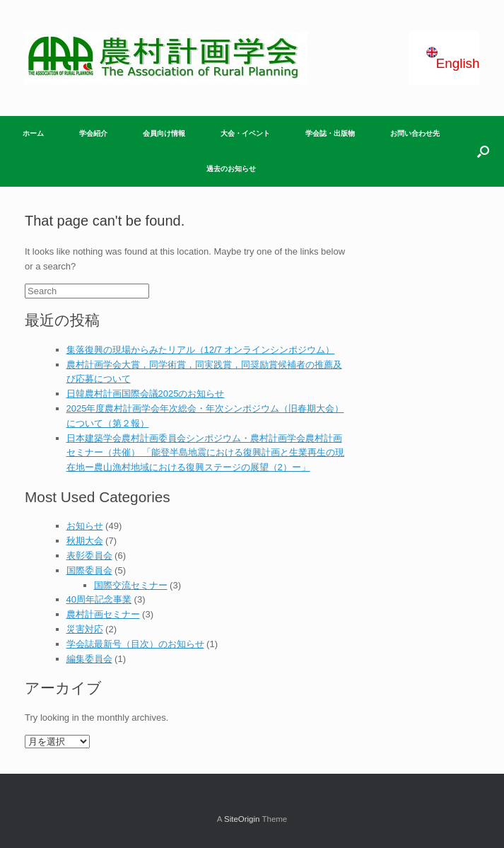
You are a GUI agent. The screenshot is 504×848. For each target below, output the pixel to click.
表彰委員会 (89, 556)
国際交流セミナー (131, 585)
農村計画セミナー (103, 614)
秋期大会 (85, 541)
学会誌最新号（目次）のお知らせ (135, 644)
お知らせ (85, 526)
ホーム (33, 133)
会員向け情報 (164, 133)
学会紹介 (93, 133)
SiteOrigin (242, 819)
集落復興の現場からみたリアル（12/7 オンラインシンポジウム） (201, 350)
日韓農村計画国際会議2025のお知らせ (146, 394)
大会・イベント (245, 133)
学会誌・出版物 (330, 133)
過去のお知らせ (231, 169)
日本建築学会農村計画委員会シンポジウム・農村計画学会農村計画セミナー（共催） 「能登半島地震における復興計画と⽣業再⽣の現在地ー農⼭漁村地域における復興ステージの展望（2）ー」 (206, 453)
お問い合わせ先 (415, 133)
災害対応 (85, 629)
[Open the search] (483, 151)
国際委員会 (89, 570)
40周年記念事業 (99, 599)
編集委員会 (89, 659)
